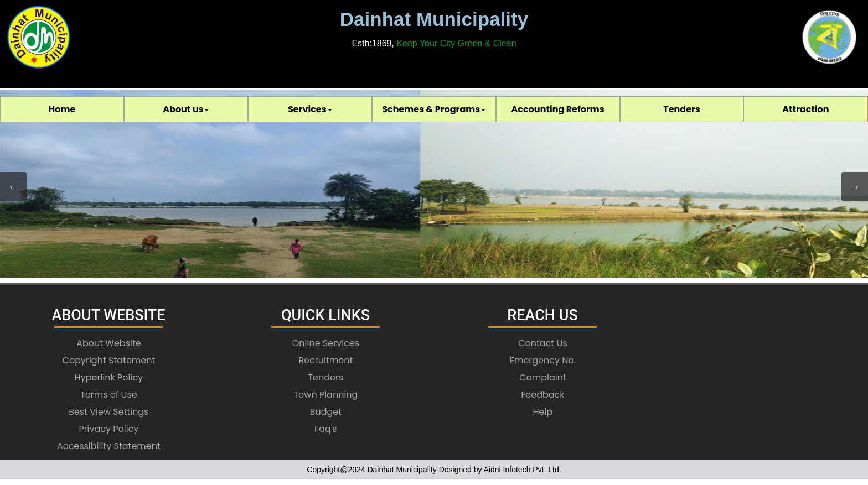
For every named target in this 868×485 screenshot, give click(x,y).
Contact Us (542, 343)
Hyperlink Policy (109, 377)
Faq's (326, 429)
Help (543, 412)
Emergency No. (543, 360)
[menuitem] (62, 109)
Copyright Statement (109, 360)
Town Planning (325, 395)
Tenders (682, 109)
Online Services (326, 343)
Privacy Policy (108, 429)
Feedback (542, 395)
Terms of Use (109, 395)
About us (186, 109)
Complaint (543, 377)
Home (62, 109)
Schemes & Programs (434, 109)
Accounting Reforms (558, 109)
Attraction (805, 109)
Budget (326, 412)
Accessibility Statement (109, 446)
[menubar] (434, 109)
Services (310, 109)
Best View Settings (109, 412)
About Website (109, 343)
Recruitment (326, 360)
